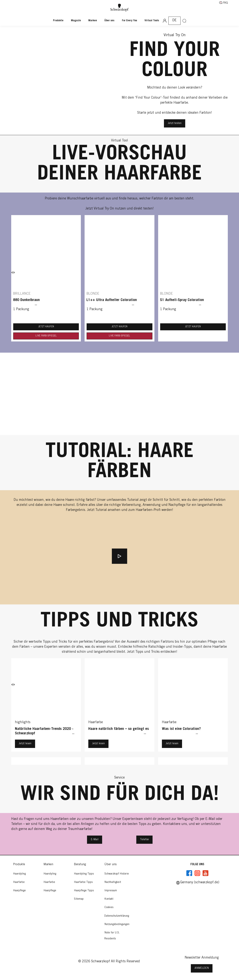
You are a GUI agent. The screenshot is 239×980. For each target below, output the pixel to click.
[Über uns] (109, 21)
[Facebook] (189, 873)
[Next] (13, 273)
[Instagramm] (197, 873)
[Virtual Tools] (152, 21)
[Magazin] (76, 21)
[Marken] (93, 21)
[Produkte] (60, 21)
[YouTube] (205, 873)
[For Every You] (129, 21)
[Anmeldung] (165, 21)
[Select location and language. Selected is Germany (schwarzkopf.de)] (174, 21)
